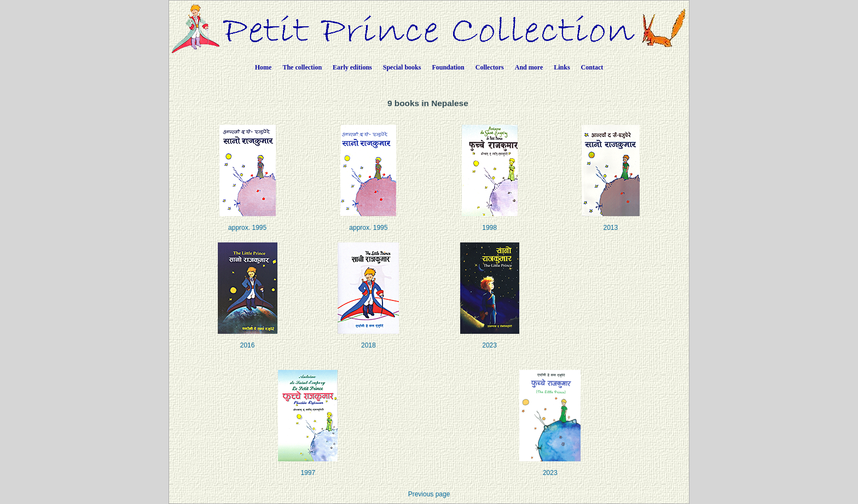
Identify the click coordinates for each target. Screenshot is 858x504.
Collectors (490, 67)
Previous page (429, 494)
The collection (302, 67)
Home (263, 67)
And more (529, 67)
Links (562, 67)
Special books (402, 67)
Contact (592, 67)
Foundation (448, 67)
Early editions (352, 67)
